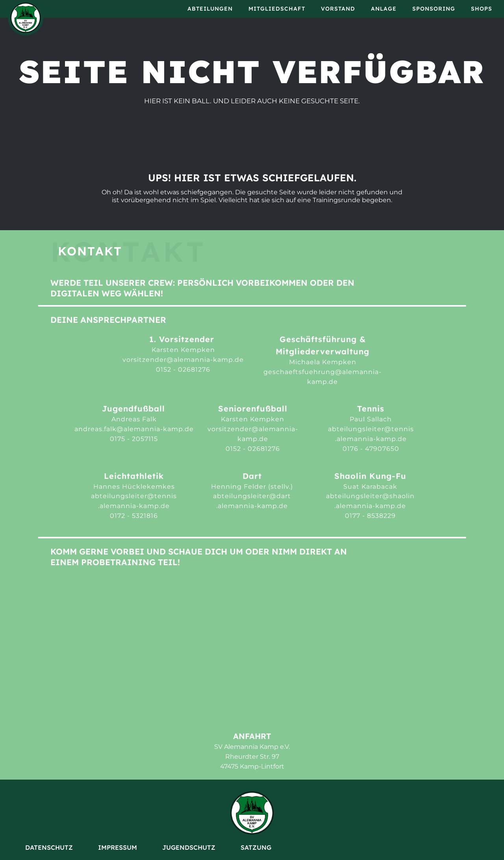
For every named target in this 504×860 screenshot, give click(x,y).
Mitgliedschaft (277, 9)
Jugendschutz (189, 847)
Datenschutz (49, 847)
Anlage (384, 9)
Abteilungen (210, 9)
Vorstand (338, 9)
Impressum (118, 847)
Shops (482, 9)
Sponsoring (434, 9)
